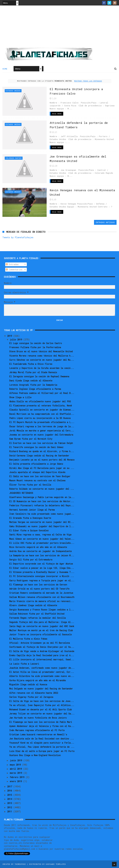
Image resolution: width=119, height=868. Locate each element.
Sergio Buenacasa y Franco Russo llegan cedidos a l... (42, 610)
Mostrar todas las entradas (88, 81)
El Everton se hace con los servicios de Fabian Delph (41, 443)
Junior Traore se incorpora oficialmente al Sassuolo (41, 634)
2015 (10, 795)
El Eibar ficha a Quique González (29, 530)
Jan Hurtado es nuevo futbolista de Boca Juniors (38, 718)
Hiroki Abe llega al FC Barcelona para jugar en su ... (42, 468)
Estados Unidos (13, 91)
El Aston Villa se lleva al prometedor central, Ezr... (42, 672)
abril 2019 (16, 769)
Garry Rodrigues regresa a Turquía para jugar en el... (42, 580)
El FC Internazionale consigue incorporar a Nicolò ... (42, 576)
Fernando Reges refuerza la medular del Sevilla (37, 618)
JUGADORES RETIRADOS (21, 493)
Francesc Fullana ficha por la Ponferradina (35, 347)
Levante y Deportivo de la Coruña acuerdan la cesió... (42, 368)
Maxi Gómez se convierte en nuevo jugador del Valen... (42, 539)
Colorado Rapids (14, 158)
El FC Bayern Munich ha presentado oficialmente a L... (42, 422)
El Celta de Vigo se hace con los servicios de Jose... (42, 701)
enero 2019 (16, 781)
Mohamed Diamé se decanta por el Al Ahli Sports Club (41, 709)
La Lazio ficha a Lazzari (24, 664)
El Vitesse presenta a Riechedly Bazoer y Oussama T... (42, 572)
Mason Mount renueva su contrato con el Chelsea (37, 480)
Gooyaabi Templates (56, 864)
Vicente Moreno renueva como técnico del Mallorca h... (42, 356)
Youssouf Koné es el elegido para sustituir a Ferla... (42, 743)
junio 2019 (17, 760)
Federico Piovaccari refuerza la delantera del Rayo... (42, 505)
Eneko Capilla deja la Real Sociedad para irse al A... (42, 655)
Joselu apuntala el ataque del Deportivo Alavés (37, 472)
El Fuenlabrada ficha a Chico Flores (31, 364)
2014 (10, 799)
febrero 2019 (18, 777)
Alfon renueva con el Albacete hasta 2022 (34, 693)
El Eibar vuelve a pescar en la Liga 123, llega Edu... (42, 568)
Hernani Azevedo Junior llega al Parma (32, 510)
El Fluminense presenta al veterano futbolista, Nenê (41, 406)
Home (5, 69)
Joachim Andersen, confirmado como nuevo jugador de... (42, 668)
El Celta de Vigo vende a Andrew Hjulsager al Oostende (42, 651)
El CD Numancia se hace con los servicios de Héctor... (42, 501)
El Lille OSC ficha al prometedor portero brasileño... (42, 543)
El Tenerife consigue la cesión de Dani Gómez (36, 447)
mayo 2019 (16, 765)
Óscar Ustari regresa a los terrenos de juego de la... (42, 426)
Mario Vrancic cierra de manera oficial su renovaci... (42, 601)
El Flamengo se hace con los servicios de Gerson (38, 585)
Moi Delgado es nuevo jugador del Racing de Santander (41, 689)
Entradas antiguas (105, 222)
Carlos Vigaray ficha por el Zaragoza (31, 697)
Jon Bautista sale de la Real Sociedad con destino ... (42, 739)
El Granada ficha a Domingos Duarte (30, 518)
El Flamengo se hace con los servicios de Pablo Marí (41, 722)
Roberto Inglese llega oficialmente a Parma (35, 389)
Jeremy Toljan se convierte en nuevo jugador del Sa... (42, 714)
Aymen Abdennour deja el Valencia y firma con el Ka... (42, 726)
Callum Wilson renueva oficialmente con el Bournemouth (42, 597)
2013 (10, 803)
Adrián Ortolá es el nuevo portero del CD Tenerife (39, 589)
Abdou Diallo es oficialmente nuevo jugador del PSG (40, 401)
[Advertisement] (60, 28)
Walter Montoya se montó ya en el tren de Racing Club (41, 630)
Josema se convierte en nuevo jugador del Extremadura (41, 435)
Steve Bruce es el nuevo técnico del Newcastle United (41, 351)
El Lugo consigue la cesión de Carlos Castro (36, 343)
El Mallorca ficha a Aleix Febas (28, 639)
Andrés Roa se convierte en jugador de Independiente (40, 551)
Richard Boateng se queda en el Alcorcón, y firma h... (42, 451)
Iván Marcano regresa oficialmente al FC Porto (37, 730)
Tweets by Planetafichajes (18, 237)
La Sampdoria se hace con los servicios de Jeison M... (42, 555)
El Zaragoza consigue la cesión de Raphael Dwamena (39, 376)
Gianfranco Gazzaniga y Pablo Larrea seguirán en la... (42, 497)
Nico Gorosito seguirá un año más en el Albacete (38, 547)
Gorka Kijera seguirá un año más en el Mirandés (38, 680)
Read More (57, 114)
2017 (10, 786)
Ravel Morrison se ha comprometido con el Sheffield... (42, 414)
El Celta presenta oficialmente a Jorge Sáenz (36, 464)
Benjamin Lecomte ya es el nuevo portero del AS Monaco (42, 460)
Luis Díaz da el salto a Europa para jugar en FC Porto (42, 751)
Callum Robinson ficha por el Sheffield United (37, 614)
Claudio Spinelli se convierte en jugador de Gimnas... (42, 410)
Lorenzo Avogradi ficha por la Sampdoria (33, 385)
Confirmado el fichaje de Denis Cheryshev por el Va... (42, 647)
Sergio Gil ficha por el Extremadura (31, 560)
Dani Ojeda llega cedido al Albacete (31, 381)
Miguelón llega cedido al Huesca (28, 684)
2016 (10, 791)
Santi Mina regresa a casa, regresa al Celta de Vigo (40, 535)
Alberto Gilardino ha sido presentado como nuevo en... (42, 676)
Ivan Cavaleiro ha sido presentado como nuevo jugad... (42, 514)
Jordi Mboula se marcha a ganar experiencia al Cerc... (42, 431)
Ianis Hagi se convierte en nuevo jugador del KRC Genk (42, 626)
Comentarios (14, 270)
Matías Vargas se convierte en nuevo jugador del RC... (42, 522)
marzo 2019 (17, 773)
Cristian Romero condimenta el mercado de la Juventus (41, 593)
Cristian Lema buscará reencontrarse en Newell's (38, 734)
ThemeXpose (20, 864)
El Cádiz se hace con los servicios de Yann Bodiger (40, 476)
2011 (10, 812)
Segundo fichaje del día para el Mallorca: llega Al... (42, 622)
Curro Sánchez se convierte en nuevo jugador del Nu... (42, 360)
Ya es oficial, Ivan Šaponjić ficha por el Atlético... (42, 705)
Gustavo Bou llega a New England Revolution (35, 755)
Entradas (12, 264)
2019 (10, 336)
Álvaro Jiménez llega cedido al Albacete (33, 605)
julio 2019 (17, 340)
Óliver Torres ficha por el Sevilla (30, 485)
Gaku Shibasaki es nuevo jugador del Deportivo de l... (42, 526)
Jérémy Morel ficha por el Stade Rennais (33, 372)
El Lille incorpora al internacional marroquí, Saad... (42, 659)
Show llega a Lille (20, 397)
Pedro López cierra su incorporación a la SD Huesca (40, 418)
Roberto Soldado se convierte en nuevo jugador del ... (42, 489)
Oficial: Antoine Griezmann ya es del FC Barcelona (40, 643)
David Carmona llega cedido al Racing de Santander (39, 456)
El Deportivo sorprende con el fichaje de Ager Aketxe (41, 564)
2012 (10, 807)
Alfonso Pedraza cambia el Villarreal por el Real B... (42, 393)
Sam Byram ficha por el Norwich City (31, 439)
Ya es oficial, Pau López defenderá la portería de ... (42, 747)
